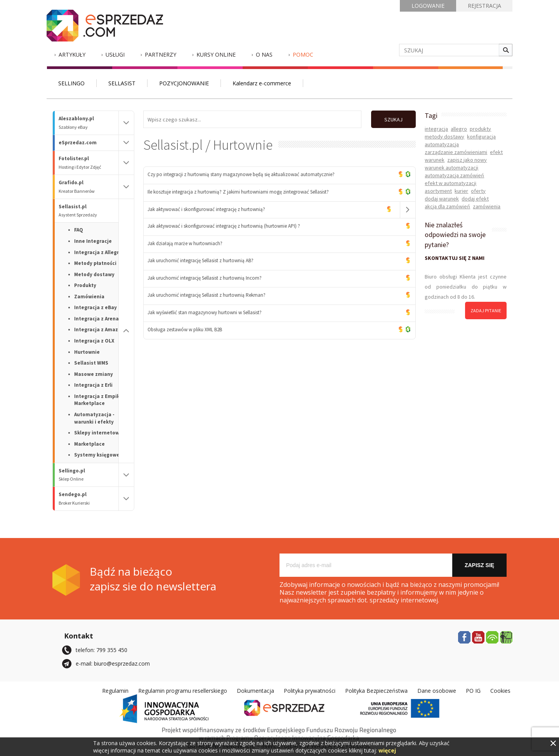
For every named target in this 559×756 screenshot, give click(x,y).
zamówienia (487, 206)
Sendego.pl (89, 499)
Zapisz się (479, 565)
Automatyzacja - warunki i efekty (94, 418)
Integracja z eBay (95, 307)
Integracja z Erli (93, 385)
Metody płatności (95, 263)
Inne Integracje (93, 241)
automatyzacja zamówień (454, 175)
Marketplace (89, 444)
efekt (496, 152)
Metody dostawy (94, 274)
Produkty (85, 285)
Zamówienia (89, 297)
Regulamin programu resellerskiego (183, 691)
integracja (436, 129)
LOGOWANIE (428, 6)
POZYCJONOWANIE (184, 83)
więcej (387, 750)
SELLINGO (71, 83)
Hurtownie (87, 352)
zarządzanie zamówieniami (456, 152)
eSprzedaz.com (78, 143)
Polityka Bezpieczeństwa (376, 691)
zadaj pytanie (486, 311)
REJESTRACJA (484, 6)
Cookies (500, 691)
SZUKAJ (393, 119)
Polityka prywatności (310, 691)
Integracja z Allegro (98, 252)
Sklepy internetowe (98, 433)
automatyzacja (442, 144)
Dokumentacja (255, 691)
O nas (264, 54)
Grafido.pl (89, 187)
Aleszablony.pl (89, 123)
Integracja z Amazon (99, 330)
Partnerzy (161, 54)
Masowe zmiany (94, 374)
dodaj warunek (442, 199)
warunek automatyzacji (451, 168)
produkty (480, 129)
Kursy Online (216, 54)
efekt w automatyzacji (450, 183)
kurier (461, 191)
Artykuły (72, 54)
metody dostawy (444, 137)
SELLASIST (122, 83)
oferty (478, 191)
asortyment (438, 191)
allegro (459, 129)
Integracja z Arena (96, 319)
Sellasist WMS (91, 363)
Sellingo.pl (89, 475)
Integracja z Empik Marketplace (97, 400)
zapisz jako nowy (467, 160)
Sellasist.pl (89, 211)
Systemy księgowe (97, 455)
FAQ (79, 230)
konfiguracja (481, 137)
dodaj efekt (475, 199)
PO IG (473, 691)
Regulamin (115, 691)
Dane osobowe (437, 691)
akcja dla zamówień (447, 206)
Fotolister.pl (89, 163)
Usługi (115, 54)
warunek (435, 160)
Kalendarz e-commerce (262, 83)
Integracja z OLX (94, 341)
